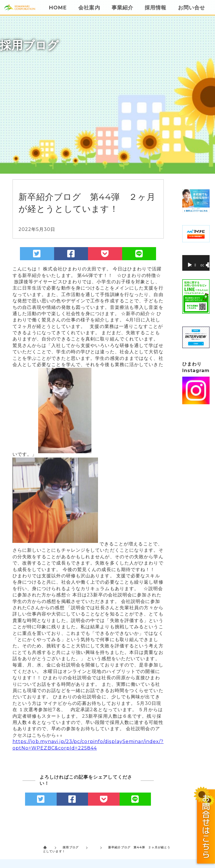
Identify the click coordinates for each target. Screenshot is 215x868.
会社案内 (89, 8)
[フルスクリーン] (210, 265)
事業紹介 (122, 8)
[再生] (190, 265)
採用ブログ (71, 847)
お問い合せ (192, 8)
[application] (196, 263)
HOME (58, 8)
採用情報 (155, 8)
